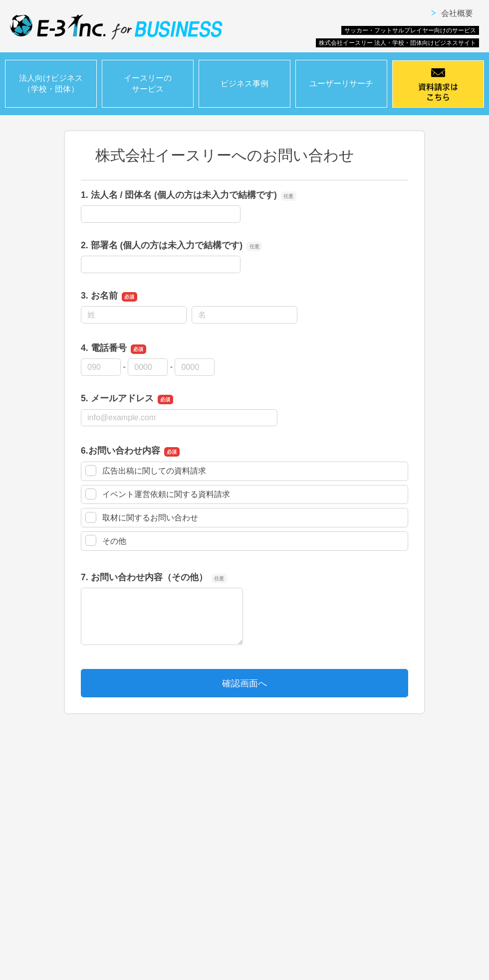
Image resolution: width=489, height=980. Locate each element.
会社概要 (457, 13)
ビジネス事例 (244, 83)
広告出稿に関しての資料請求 (146, 471)
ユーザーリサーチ (341, 83)
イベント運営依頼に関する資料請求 (158, 494)
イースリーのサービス (148, 83)
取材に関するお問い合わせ (142, 517)
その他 (106, 540)
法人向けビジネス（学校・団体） (51, 83)
